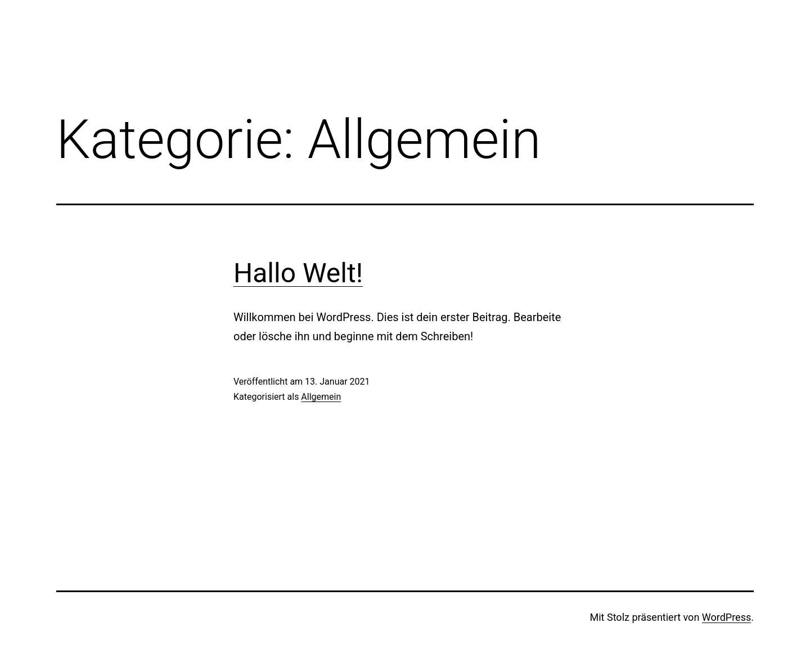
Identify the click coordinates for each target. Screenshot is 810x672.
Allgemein (321, 397)
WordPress (726, 617)
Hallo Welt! (298, 273)
